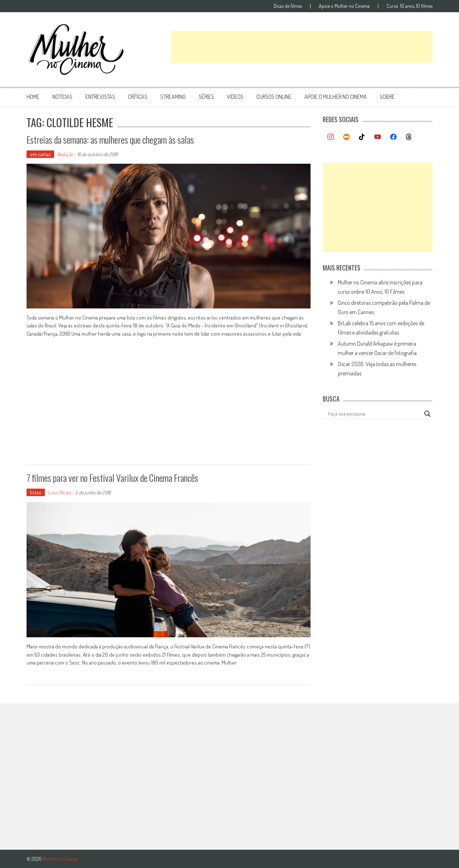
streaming (173, 97)
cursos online (274, 97)
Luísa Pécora (59, 492)
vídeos (235, 97)
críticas (138, 97)
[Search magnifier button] (427, 414)
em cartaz (40, 154)
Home (33, 97)
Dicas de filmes (288, 6)
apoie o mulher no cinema (336, 97)
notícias (62, 97)
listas (36, 492)
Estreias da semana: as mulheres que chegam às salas (110, 140)
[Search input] (374, 414)
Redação (65, 154)
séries (206, 97)
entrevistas (100, 97)
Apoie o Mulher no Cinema (344, 6)
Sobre (387, 97)
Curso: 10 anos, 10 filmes (410, 6)
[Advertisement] (302, 47)
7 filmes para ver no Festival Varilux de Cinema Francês (112, 478)
